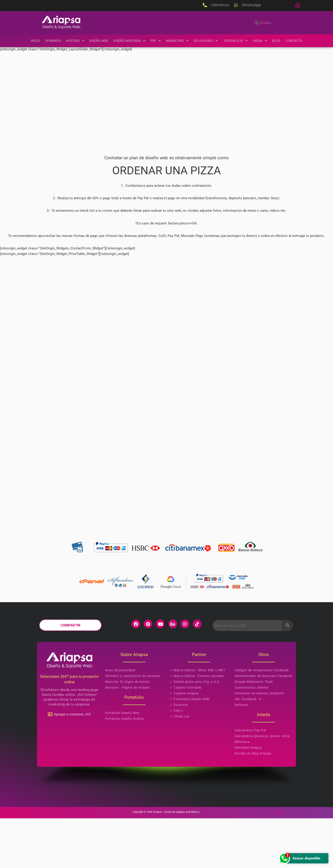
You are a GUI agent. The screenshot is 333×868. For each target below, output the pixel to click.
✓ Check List (180, 766)
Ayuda (263, 41)
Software (241, 755)
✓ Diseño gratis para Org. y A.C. (195, 732)
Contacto (298, 41)
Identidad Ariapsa (248, 797)
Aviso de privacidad (120, 720)
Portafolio (238, 41)
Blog (280, 41)
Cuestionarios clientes (251, 737)
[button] (297, 6)
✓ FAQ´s (176, 761)
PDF (156, 41)
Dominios (49, 41)
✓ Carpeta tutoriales (186, 737)
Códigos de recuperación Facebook (262, 720)
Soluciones (208, 41)
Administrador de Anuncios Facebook (263, 726)
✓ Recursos (179, 755)
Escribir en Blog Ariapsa (253, 803)
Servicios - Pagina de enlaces (127, 737)
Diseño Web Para (128, 41)
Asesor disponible (299, 858)
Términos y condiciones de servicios (133, 726)
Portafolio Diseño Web (122, 763)
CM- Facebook (249, 749)
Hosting (72, 41)
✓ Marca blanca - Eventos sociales (197, 726)
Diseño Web (97, 41)
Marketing (178, 41)
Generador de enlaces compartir (259, 743)
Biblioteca (242, 792)
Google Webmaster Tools (254, 732)
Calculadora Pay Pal (250, 780)
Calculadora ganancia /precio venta (262, 786)
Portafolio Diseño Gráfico (125, 769)
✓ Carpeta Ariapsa (184, 743)
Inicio (31, 41)
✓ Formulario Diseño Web (190, 749)
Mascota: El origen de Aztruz (127, 732)
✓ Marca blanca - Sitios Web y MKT (197, 720)
